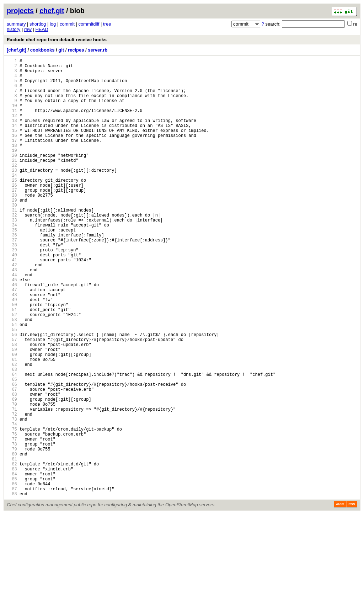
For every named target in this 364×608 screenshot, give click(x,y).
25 (12, 207)
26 (12, 213)
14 (12, 140)
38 (12, 285)
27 (12, 219)
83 (12, 557)
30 (12, 237)
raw (28, 29)
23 (12, 195)
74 (12, 503)
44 (12, 322)
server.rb (98, 50)
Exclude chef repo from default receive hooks (57, 40)
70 (12, 479)
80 (12, 539)
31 (12, 243)
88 (12, 588)
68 (12, 467)
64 (12, 442)
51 (12, 364)
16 (12, 152)
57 (12, 400)
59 (12, 412)
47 (12, 340)
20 (12, 177)
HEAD (42, 29)
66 (12, 455)
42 (12, 310)
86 (12, 575)
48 (12, 346)
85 (12, 569)
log (53, 24)
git (61, 50)
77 (12, 521)
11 (12, 122)
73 (12, 497)
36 (12, 273)
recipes (76, 50)
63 (12, 436)
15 (12, 146)
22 (12, 189)
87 (12, 582)
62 (12, 430)
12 (12, 128)
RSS (352, 598)
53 (12, 376)
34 (12, 261)
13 (12, 134)
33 (12, 255)
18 (12, 164)
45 (12, 328)
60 (12, 418)
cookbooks (42, 50)
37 (12, 279)
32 (12, 249)
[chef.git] (17, 50)
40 (12, 297)
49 (12, 352)
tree (107, 24)
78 (12, 527)
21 (12, 183)
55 (12, 388)
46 (12, 334)
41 (12, 303)
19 (12, 170)
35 (12, 267)
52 (12, 370)
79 (12, 533)
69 (12, 473)
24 (12, 201)
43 (12, 316)
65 (12, 449)
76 (12, 515)
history (14, 29)
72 (12, 491)
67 (12, 461)
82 (12, 551)
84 (12, 563)
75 (12, 509)
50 (12, 358)
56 (12, 394)
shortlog (38, 24)
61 (12, 424)
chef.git (52, 11)
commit (67, 24)
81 (12, 545)
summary (16, 24)
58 (12, 406)
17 (12, 158)
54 (12, 382)
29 (12, 231)
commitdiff (89, 24)
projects (20, 11)
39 (12, 291)
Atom (340, 598)
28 (12, 225)
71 (12, 485)
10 (12, 116)
